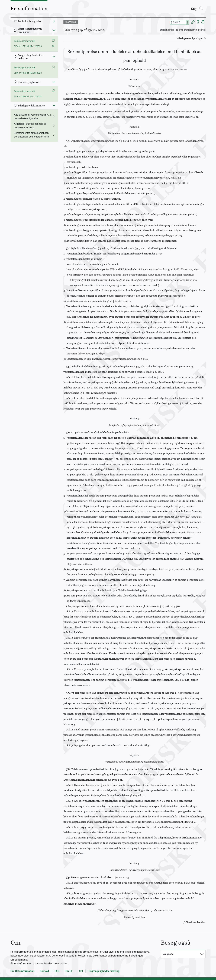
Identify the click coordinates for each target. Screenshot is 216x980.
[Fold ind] (54, 30)
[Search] (187, 22)
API (81, 971)
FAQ (57, 971)
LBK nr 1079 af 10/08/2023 (28, 73)
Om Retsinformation (22, 971)
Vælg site (168, 954)
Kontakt (44, 971)
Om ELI (69, 971)
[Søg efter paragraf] (179, 22)
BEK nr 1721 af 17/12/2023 (28, 46)
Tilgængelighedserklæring (104, 971)
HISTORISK (71, 22)
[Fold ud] (54, 21)
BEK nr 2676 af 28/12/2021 (28, 96)
